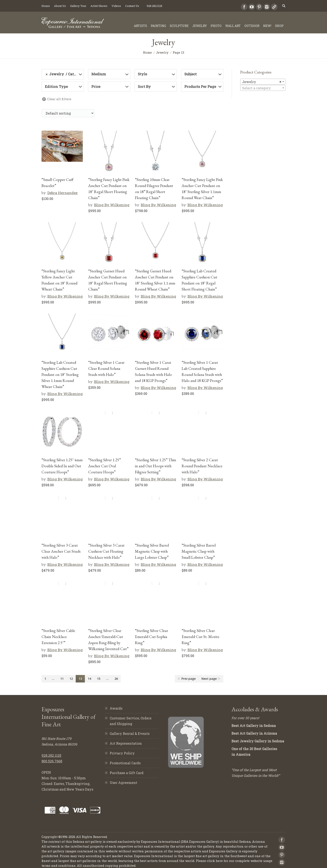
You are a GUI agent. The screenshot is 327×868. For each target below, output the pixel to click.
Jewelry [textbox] (262, 82)
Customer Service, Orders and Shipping (131, 721)
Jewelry (162, 52)
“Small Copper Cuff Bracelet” (57, 183)
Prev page (189, 679)
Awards (116, 708)
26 (116, 679)
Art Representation (126, 743)
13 (80, 679)
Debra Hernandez (62, 193)
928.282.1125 (51, 755)
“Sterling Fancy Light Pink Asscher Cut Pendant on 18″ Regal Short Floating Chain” (109, 189)
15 (99, 679)
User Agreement (123, 783)
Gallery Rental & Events (130, 733)
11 (62, 679)
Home (147, 52)
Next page (209, 679)
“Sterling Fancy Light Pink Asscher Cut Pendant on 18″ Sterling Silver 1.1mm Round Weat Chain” (202, 189)
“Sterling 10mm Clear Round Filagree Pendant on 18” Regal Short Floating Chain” (154, 189)
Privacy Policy (122, 753)
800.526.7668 (52, 761)
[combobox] (263, 82)
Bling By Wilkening (112, 205)
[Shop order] (68, 113)
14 (89, 679)
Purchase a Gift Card (127, 773)
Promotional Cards (125, 763)
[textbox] (263, 88)
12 (71, 679)
